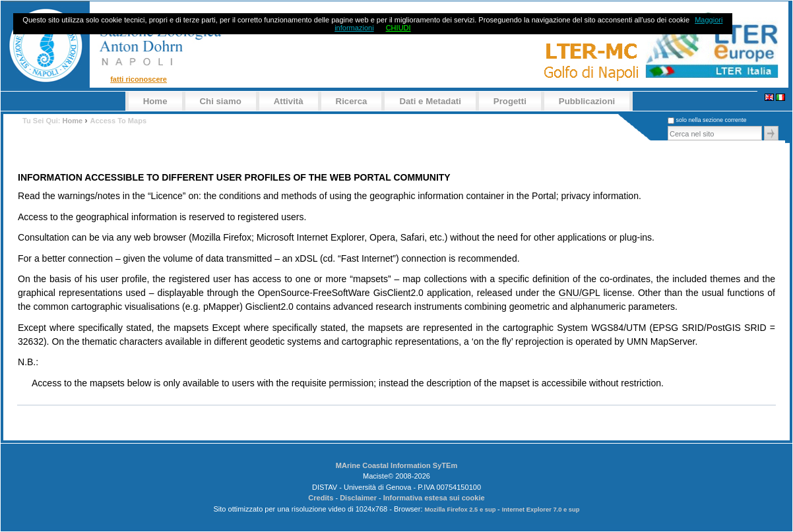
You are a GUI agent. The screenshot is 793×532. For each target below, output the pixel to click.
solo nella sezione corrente (711, 120)
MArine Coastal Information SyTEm (397, 465)
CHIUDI (398, 28)
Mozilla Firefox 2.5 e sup (461, 510)
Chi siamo (221, 101)
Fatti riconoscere (139, 79)
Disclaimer (358, 498)
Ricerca (352, 101)
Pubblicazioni (587, 101)
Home (155, 101)
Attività (289, 101)
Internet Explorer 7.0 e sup (541, 510)
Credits (321, 498)
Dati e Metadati (430, 101)
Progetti (510, 101)
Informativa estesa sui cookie (434, 498)
